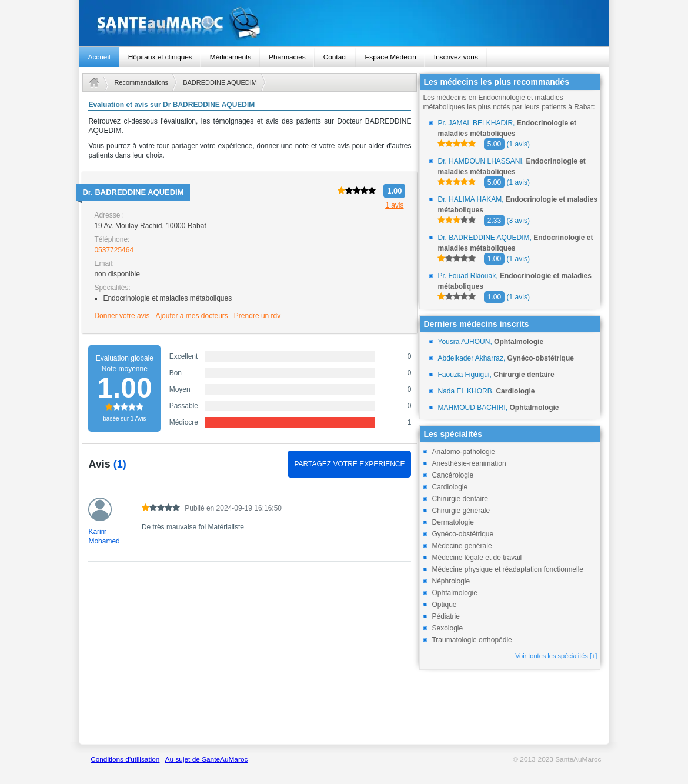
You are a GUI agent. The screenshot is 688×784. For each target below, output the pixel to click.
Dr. (133, 192)
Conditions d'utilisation (125, 759)
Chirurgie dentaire (460, 499)
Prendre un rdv (257, 316)
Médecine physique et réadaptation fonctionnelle (507, 569)
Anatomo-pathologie (463, 452)
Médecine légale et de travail (477, 558)
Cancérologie (452, 475)
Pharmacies (287, 57)
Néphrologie (451, 581)
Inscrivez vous (456, 57)
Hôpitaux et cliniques (160, 57)
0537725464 (114, 250)
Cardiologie (450, 487)
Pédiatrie (445, 616)
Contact (335, 57)
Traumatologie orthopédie (472, 640)
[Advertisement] (250, 659)
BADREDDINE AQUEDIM (220, 82)
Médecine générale (462, 546)
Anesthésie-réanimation (469, 463)
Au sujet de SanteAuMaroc (207, 759)
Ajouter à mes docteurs (191, 316)
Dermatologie (452, 522)
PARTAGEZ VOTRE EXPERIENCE (349, 464)
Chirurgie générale (461, 511)
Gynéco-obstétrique (462, 534)
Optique (444, 605)
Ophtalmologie (454, 593)
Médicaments (231, 57)
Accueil (99, 57)
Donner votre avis (122, 316)
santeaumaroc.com (344, 23)
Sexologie (447, 628)
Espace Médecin (390, 57)
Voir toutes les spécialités (556, 656)
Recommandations (141, 82)
